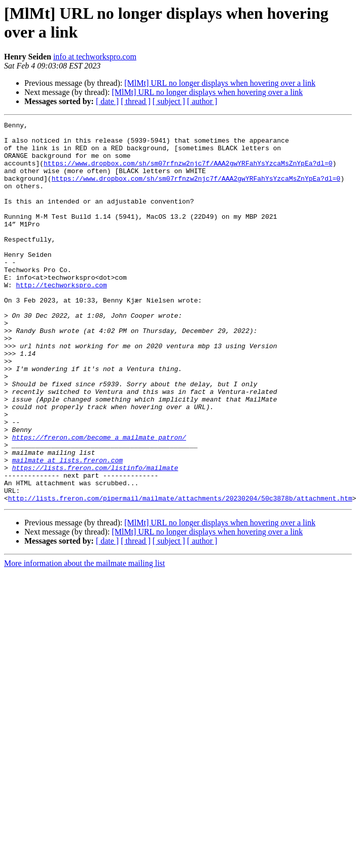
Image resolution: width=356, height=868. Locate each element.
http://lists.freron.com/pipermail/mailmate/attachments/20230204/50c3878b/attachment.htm (180, 574)
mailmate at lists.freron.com (67, 528)
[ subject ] (169, 101)
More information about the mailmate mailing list (84, 639)
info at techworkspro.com (95, 57)
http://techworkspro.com (61, 318)
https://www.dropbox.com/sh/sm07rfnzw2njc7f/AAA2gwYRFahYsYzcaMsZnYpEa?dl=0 (188, 172)
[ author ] (202, 101)
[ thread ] (136, 101)
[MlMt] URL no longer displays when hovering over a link (220, 83)
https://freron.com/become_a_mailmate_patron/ (99, 501)
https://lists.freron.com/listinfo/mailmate (95, 538)
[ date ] (107, 101)
